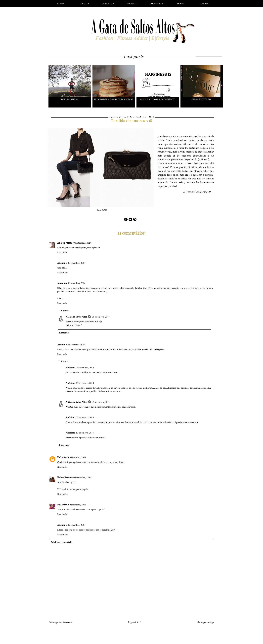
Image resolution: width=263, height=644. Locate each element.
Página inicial (135, 622)
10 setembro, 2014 (85, 433)
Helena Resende (65, 477)
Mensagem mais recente (61, 622)
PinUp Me (62, 505)
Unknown (62, 457)
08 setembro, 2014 (82, 243)
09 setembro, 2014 (101, 317)
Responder (62, 252)
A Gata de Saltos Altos (76, 317)
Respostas (66, 311)
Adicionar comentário (61, 542)
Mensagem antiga (205, 622)
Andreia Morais (65, 243)
